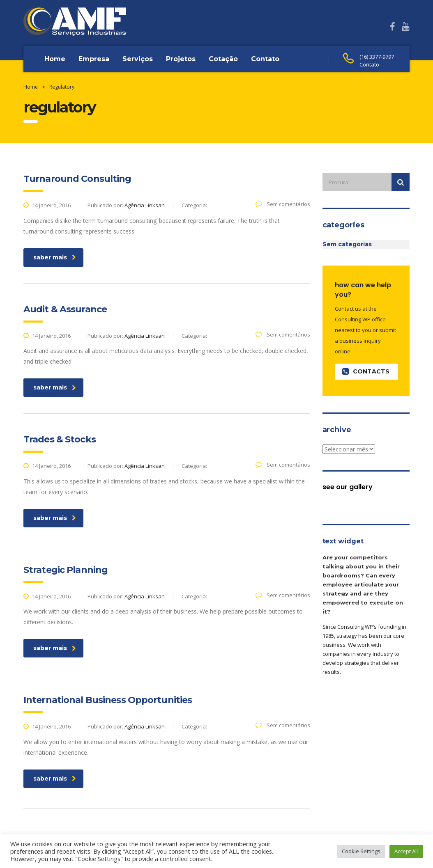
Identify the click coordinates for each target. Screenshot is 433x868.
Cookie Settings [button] (361, 851)
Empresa (94, 59)
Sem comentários (283, 204)
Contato (265, 59)
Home (55, 59)
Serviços (138, 59)
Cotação (223, 59)
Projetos (181, 59)
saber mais (55, 257)
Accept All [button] (406, 851)
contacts (366, 372)
